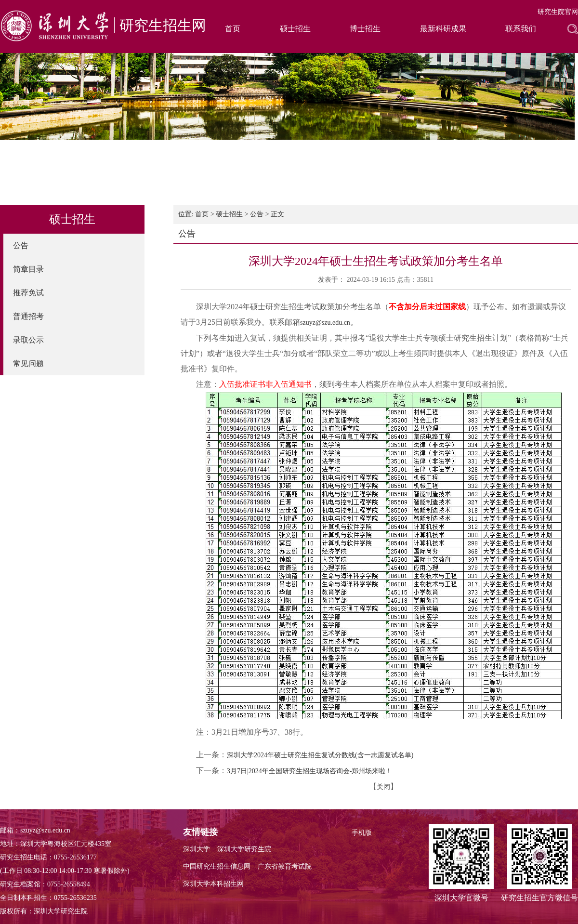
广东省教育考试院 (285, 866)
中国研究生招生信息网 (217, 866)
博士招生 (365, 29)
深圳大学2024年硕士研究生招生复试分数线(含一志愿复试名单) (320, 755)
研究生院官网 (558, 12)
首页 (233, 29)
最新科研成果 (443, 29)
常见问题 (28, 363)
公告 (21, 245)
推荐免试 (28, 293)
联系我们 (521, 29)
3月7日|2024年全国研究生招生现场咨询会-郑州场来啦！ (309, 771)
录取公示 (28, 340)
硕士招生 (295, 29)
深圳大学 (197, 849)
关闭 (383, 787)
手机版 (362, 833)
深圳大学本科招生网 (213, 884)
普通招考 (28, 316)
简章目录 (28, 269)
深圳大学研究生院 (244, 849)
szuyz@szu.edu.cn (325, 323)
